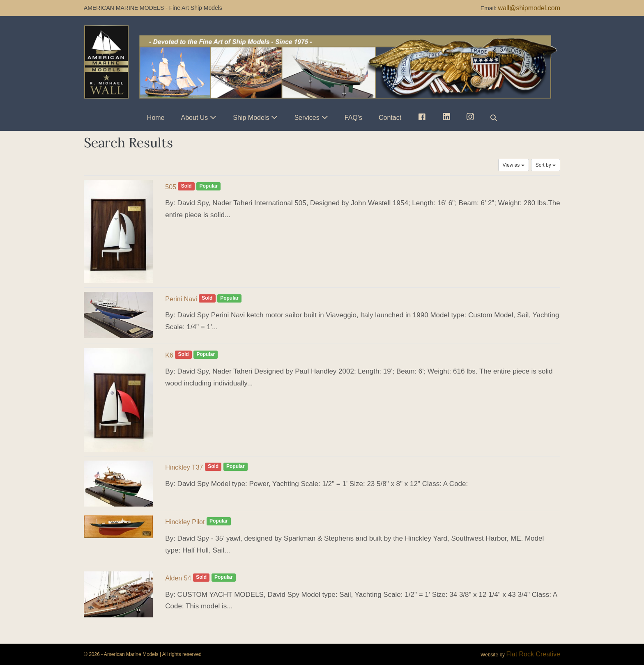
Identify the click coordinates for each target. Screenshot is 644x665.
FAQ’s (353, 118)
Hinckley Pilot (185, 522)
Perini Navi (181, 299)
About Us (195, 118)
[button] (494, 118)
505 (171, 187)
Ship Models (251, 118)
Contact (390, 118)
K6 (169, 355)
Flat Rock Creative (533, 654)
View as (514, 165)
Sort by (546, 165)
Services (307, 118)
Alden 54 (178, 578)
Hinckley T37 (184, 467)
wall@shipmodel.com (529, 8)
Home (156, 118)
